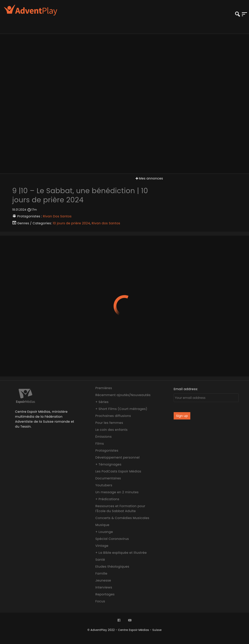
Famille (101, 573)
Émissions (103, 437)
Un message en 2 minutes (117, 492)
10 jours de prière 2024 (71, 223)
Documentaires (108, 478)
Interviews (104, 587)
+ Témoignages (108, 464)
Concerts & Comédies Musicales (122, 518)
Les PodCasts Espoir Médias (118, 471)
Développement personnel (117, 457)
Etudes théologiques (112, 567)
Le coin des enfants (112, 430)
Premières (104, 388)
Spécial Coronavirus (112, 539)
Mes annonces (149, 178)
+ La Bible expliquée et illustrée (121, 553)
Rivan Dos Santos (57, 216)
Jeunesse (103, 580)
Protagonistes (107, 451)
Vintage (102, 546)
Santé (100, 560)
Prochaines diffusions (113, 416)
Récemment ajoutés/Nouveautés (123, 395)
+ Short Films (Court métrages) (121, 409)
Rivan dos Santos (106, 223)
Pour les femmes (109, 423)
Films (100, 444)
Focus (100, 601)
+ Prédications (107, 499)
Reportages (105, 594)
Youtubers (104, 485)
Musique (102, 525)
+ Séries (102, 402)
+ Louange (104, 532)
